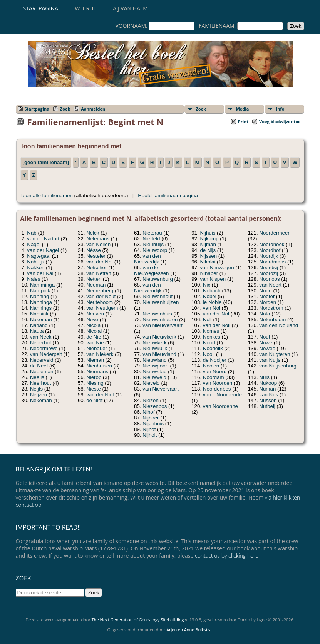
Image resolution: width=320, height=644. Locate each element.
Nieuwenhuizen (160, 319)
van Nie (95, 343)
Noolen (211, 366)
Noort (266, 291)
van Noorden (218, 383)
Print (243, 122)
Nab (32, 233)
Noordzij (269, 273)
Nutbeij (267, 406)
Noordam (214, 377)
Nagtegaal (39, 256)
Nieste (94, 389)
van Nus (269, 395)
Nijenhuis (153, 423)
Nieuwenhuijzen (161, 302)
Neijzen (39, 395)
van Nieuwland (159, 354)
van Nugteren (275, 354)
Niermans (97, 371)
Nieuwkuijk (155, 348)
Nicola (93, 325)
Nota (265, 314)
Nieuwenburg (158, 279)
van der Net (100, 262)
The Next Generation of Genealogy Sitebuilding (138, 620)
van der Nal (40, 273)
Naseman (41, 319)
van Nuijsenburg (278, 366)
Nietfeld (151, 239)
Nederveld (42, 360)
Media (243, 109)
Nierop (94, 377)
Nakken (36, 267)
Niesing (95, 383)
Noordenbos (217, 389)
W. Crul (86, 8)
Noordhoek (272, 244)
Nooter (267, 296)
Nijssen (208, 256)
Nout (265, 337)
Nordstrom (271, 308)
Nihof (148, 412)
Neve (92, 319)
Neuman (96, 285)
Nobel (210, 296)
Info (280, 109)
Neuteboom (100, 302)
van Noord (215, 371)
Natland (39, 325)
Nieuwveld (154, 377)
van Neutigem (102, 308)
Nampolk (40, 291)
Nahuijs (35, 262)
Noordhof (270, 250)
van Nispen (213, 279)
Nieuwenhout (157, 296)
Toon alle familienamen (47, 195)
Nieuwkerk (154, 343)
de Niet (94, 400)
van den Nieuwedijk (147, 259)
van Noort (270, 285)
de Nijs (208, 250)
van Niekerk (100, 354)
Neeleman (42, 371)
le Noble (212, 302)
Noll (207, 319)
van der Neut (101, 296)
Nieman (95, 360)
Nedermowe (44, 348)
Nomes (211, 331)
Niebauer (97, 348)
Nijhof (149, 429)
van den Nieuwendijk (148, 288)
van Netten (99, 273)
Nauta (37, 331)
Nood (209, 343)
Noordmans (272, 262)
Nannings (41, 308)
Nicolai (94, 331)
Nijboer (151, 418)
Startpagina (41, 8)
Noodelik (213, 348)
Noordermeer (274, 233)
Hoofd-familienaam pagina (168, 195)
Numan (267, 389)
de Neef (39, 366)
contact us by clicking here (227, 556)
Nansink (39, 314)
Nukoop (268, 383)
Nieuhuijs (153, 244)
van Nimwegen (217, 267)
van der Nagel (43, 250)
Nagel (34, 244)
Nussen (268, 400)
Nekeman (41, 400)
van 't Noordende (222, 395)
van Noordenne (220, 406)
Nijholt (150, 435)
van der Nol (216, 314)
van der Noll (217, 325)
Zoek (65, 109)
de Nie (94, 337)
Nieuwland (154, 360)
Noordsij (269, 267)
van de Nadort (43, 239)
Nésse (94, 250)
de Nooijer (215, 360)
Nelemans (98, 239)
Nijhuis (208, 233)
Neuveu (95, 314)
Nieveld (151, 383)
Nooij (209, 354)
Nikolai (208, 262)
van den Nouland (279, 325)
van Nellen (98, 244)
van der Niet (100, 395)
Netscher (96, 267)
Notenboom (272, 319)
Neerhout (41, 383)
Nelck (93, 233)
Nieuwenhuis (157, 314)
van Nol (212, 308)
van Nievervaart (160, 389)
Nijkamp (209, 239)
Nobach (212, 291)
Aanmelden (93, 109)
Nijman (208, 244)
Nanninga (41, 302)
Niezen (151, 400)
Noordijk (269, 256)
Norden (268, 302)
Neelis (37, 377)
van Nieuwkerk (159, 337)
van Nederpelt (46, 354)
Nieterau (152, 233)
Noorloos (269, 279)
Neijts (36, 389)
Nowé (266, 343)
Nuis (264, 377)
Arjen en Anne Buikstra (189, 630)
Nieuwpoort (155, 366)
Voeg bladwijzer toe (280, 122)
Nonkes (212, 337)
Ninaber (209, 273)
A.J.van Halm (130, 8)
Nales (34, 279)
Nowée (267, 348)
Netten (94, 279)
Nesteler (96, 256)
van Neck (41, 337)
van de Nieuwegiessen (151, 270)
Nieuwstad (154, 371)
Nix (207, 285)
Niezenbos (155, 406)
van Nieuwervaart (163, 325)
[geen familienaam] (46, 162)
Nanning (40, 296)
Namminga (42, 285)
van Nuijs (270, 360)
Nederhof (41, 343)
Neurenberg (100, 291)
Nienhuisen (99, 366)
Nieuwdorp (155, 250)
